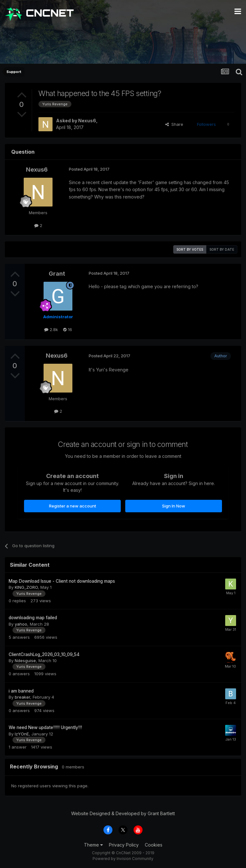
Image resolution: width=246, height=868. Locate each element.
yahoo (21, 624)
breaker (22, 697)
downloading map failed (33, 618)
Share (174, 124)
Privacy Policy (124, 845)
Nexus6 (87, 121)
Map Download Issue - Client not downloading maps (62, 581)
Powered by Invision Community (123, 859)
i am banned (21, 691)
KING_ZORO (26, 587)
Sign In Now (174, 506)
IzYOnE (22, 734)
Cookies (154, 845)
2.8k (51, 329)
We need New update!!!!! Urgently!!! (45, 727)
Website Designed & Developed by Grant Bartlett (123, 813)
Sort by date (222, 249)
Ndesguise (25, 661)
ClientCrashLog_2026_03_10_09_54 (44, 654)
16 (68, 329)
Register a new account (73, 506)
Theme (93, 845)
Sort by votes (190, 249)
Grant (57, 274)
